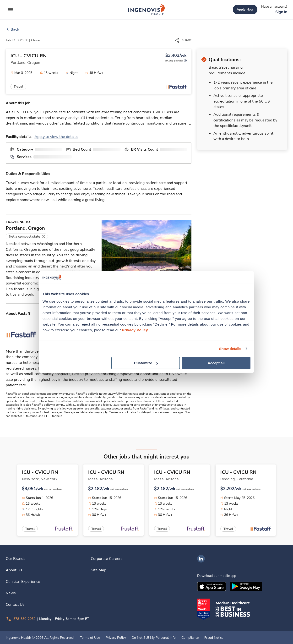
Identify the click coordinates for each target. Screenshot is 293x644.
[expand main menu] (11, 10)
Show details (230, 348)
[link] (146, 10)
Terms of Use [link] (90, 638)
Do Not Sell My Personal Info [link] (154, 638)
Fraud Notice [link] (214, 638)
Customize (146, 363)
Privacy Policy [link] (116, 638)
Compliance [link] (190, 638)
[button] (27, 236)
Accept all (216, 363)
